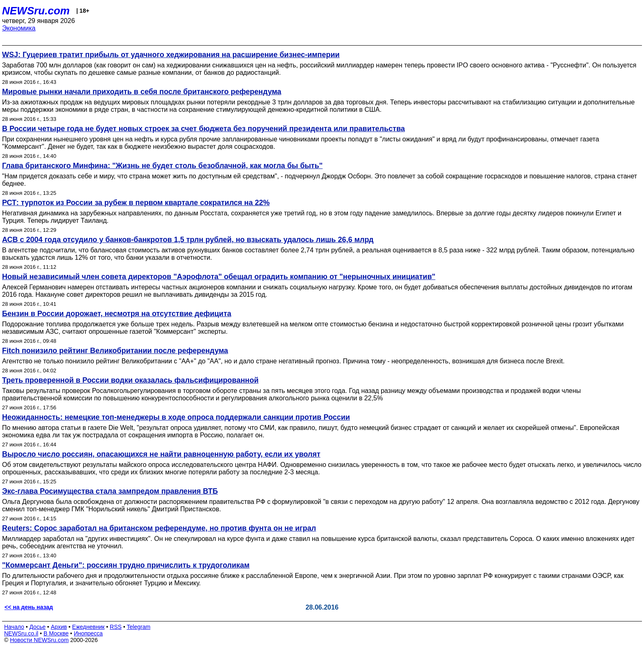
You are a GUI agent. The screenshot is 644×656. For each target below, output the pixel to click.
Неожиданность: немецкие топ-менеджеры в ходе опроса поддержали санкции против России (176, 417)
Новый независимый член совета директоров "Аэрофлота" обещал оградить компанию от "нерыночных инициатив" (219, 277)
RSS (116, 627)
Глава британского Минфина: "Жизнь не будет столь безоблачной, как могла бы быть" (162, 166)
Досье (37, 627)
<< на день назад (29, 607)
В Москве (56, 633)
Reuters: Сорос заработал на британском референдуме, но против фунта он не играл (159, 528)
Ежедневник (89, 627)
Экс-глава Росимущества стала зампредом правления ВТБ (110, 491)
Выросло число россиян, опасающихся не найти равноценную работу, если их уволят (161, 454)
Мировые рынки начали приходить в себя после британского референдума (142, 92)
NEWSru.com (36, 11)
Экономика (19, 28)
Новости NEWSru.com (39, 640)
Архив (59, 627)
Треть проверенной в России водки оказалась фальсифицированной (130, 380)
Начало (14, 627)
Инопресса (89, 633)
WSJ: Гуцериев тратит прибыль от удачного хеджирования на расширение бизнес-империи (171, 55)
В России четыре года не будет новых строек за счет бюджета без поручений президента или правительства (204, 129)
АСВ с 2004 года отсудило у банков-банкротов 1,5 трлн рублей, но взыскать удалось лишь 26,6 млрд (188, 240)
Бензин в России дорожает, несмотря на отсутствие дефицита (117, 314)
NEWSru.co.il (21, 633)
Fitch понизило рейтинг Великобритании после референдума (115, 351)
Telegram (139, 627)
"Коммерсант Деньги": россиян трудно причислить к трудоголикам (126, 565)
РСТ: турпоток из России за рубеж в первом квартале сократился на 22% (136, 203)
